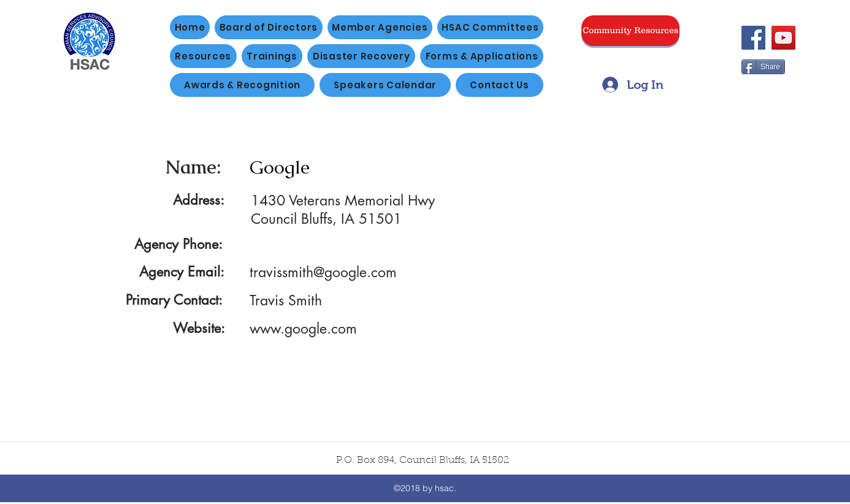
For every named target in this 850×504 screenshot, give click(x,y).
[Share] (763, 67)
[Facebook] (753, 38)
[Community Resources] (630, 31)
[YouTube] (783, 38)
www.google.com (303, 329)
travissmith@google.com (323, 272)
